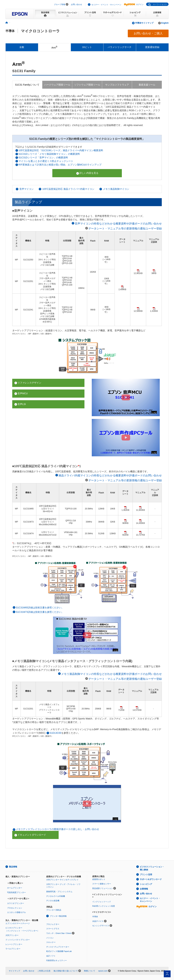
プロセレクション (15, 908)
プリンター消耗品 (54, 910)
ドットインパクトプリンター (18, 940)
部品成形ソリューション (103, 888)
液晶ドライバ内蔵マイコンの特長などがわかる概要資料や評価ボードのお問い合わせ (110, 475)
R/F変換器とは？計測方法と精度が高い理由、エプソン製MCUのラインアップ (60, 165)
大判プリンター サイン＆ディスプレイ (62, 880)
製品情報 (13, 867)
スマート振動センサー (102, 884)
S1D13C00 (55, 733)
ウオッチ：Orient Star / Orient (59, 933)
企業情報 (144, 889)
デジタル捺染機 (53, 901)
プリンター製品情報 (58, 916)
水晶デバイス (98, 921)
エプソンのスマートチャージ (18, 923)
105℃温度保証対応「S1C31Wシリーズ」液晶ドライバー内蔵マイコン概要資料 (61, 150)
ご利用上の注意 (44, 971)
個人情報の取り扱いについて (66, 971)
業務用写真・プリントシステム (59, 892)
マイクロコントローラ (40, 31)
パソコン (50, 938)
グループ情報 (60, 4)
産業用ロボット (99, 879)
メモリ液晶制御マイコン (116, 189)
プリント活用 (146, 875)
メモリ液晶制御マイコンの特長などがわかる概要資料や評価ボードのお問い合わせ (111, 674)
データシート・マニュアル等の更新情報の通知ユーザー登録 (125, 228)
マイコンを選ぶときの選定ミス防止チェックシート (46, 161)
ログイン (134, 4)
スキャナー (51, 942)
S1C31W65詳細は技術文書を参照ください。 (40, 608)
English (165, 23)
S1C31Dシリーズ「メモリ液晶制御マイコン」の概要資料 (49, 154)
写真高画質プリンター (16, 892)
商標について (90, 971)
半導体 (10, 31)
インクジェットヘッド (102, 902)
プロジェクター (53, 924)
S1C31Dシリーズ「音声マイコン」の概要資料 (43, 157)
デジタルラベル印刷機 (56, 896)
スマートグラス (53, 929)
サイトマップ (14, 971)
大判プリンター (12, 935)
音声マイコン (27, 189)
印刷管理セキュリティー (56, 960)
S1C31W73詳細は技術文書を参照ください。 (40, 612)
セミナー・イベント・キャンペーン (106, 5)
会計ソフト (51, 956)
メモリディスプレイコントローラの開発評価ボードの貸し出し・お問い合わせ (57, 829)
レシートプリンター (14, 944)
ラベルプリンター (13, 949)
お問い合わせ (76, 4)
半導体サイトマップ (144, 23)
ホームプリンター (15, 888)
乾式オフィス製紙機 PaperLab (59, 951)
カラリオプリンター (16, 903)
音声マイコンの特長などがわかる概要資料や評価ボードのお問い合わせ (118, 223)
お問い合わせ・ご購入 (148, 33)
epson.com (103, 971)
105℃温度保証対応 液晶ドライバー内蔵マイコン (68, 189)
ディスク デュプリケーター (58, 947)
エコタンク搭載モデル (16, 912)
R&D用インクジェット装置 (104, 906)
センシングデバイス (101, 926)
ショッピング (146, 884)
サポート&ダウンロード (151, 879)
